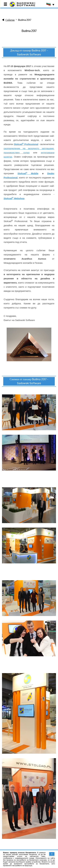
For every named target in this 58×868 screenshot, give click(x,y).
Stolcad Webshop (14, 198)
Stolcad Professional (26, 144)
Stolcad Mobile (28, 173)
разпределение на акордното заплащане (29, 148)
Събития (10, 20)
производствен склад (16, 153)
